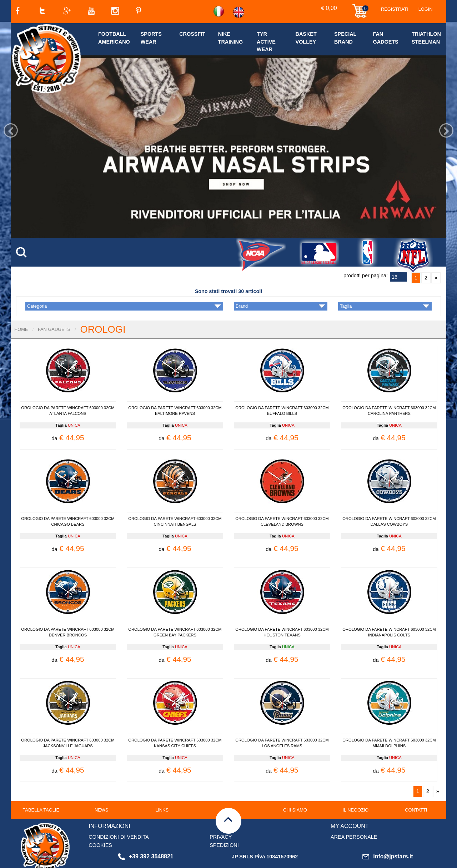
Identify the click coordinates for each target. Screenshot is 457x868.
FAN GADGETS (54, 307)
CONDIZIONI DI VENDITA (119, 815)
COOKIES (100, 823)
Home (21, 307)
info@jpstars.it (388, 835)
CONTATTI (416, 788)
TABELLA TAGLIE (41, 788)
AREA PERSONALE (354, 815)
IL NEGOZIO (355, 788)
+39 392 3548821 (146, 835)
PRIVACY (221, 815)
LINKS (162, 788)
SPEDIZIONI (224, 823)
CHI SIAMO (295, 788)
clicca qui (185, 863)
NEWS (101, 788)
